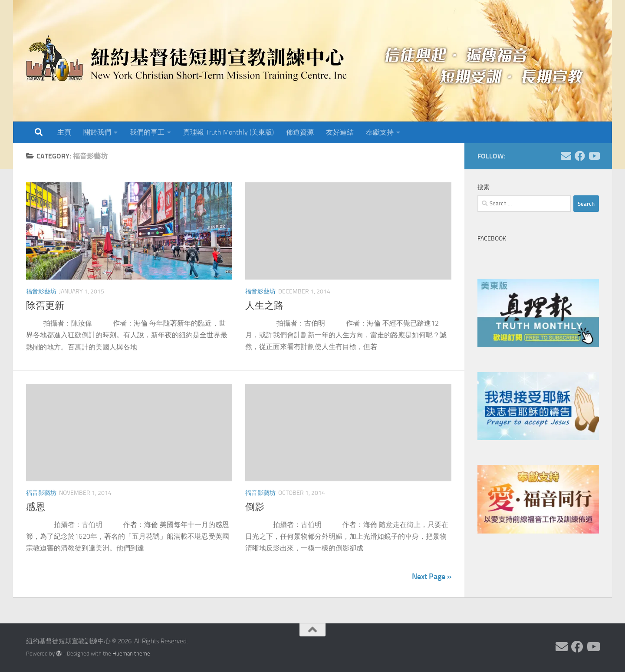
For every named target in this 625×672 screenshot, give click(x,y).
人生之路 (264, 306)
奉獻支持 (380, 132)
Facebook (492, 239)
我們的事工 (147, 132)
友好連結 (340, 132)
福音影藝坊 (41, 292)
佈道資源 (300, 132)
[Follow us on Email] (566, 156)
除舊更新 (45, 306)
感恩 (36, 507)
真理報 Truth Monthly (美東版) (229, 132)
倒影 (255, 507)
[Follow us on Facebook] (580, 156)
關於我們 (97, 132)
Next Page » (432, 576)
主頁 (64, 132)
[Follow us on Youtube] (594, 156)
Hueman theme (131, 654)
